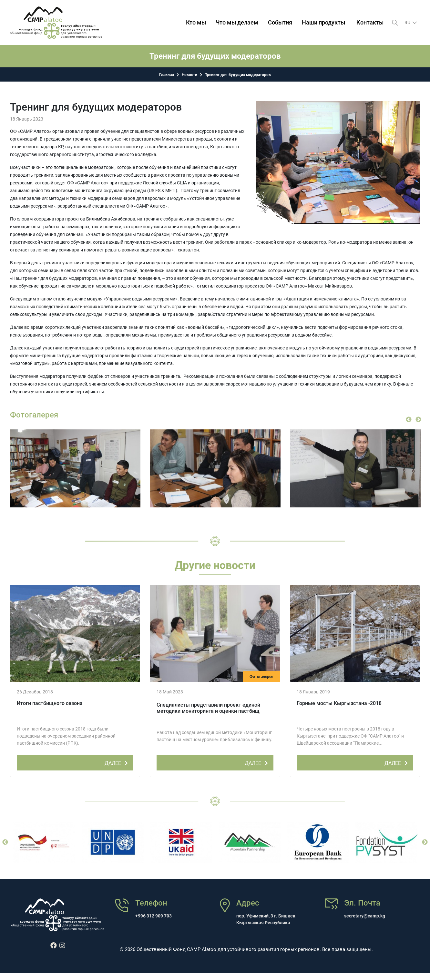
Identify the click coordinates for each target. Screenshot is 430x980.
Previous (409, 420)
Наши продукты (323, 22)
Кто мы (196, 22)
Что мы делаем (237, 22)
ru (408, 23)
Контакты (370, 22)
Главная (167, 75)
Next (418, 420)
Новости (189, 75)
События (280, 22)
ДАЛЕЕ (117, 762)
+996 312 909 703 (154, 916)
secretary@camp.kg (365, 916)
